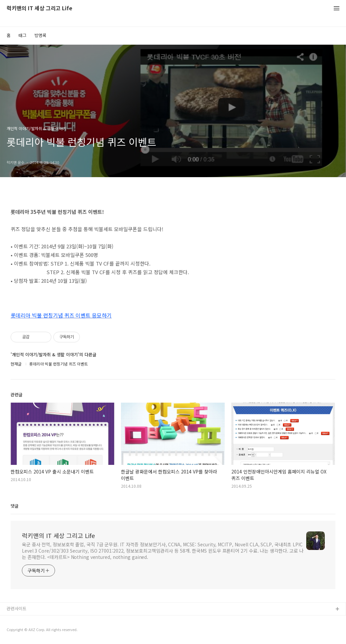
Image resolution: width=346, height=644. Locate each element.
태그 (23, 35)
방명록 (40, 35)
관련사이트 (17, 608)
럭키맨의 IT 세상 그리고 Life (39, 8)
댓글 (15, 506)
